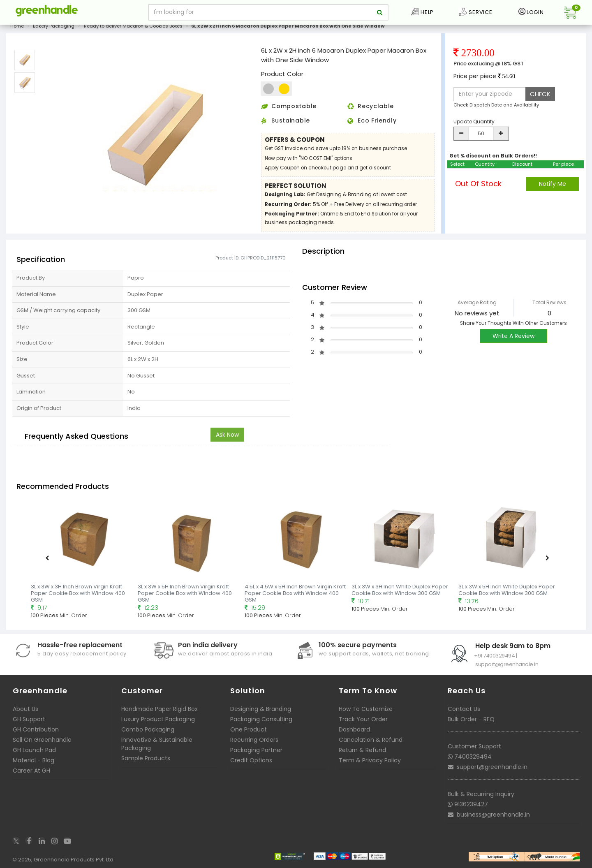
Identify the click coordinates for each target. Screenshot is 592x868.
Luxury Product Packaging (158, 724)
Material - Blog (34, 765)
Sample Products (146, 763)
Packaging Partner (256, 755)
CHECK (540, 98)
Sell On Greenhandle (42, 744)
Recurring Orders (254, 744)
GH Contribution (36, 734)
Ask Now (227, 439)
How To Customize (366, 713)
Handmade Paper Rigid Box (160, 713)
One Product (249, 734)
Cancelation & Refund (371, 744)
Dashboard (354, 734)
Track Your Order (363, 724)
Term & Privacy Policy (370, 765)
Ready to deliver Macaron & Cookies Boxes (133, 30)
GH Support (29, 724)
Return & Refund (362, 755)
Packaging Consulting (261, 724)
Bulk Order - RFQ (471, 724)
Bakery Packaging (54, 30)
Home (17, 30)
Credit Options (251, 765)
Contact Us (464, 713)
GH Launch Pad (34, 755)
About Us (25, 713)
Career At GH (31, 775)
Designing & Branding (261, 713)
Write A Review (513, 340)
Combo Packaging (148, 734)
